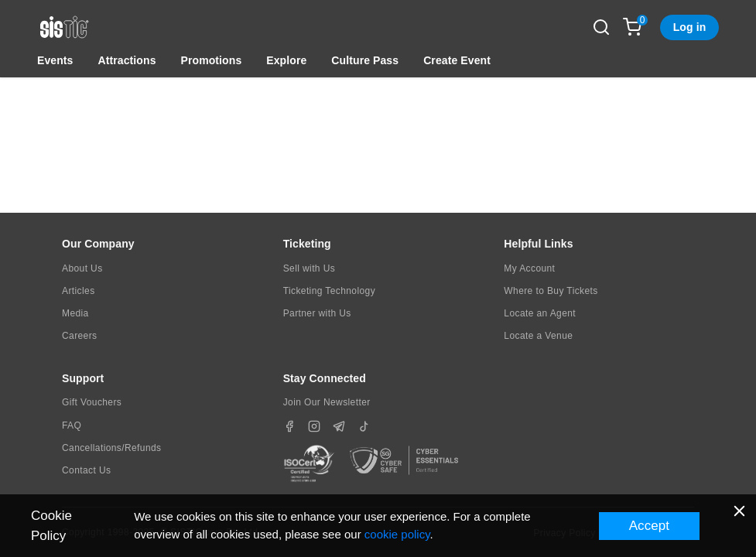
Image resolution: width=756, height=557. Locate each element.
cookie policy (397, 534)
